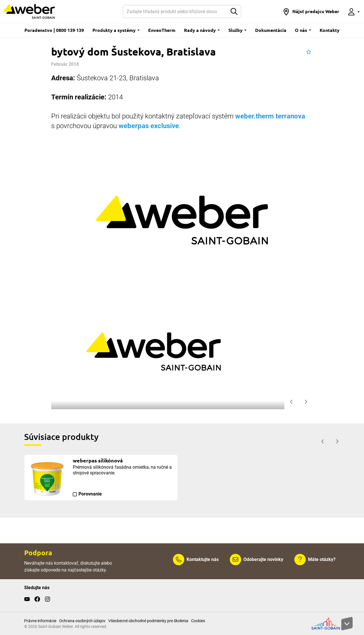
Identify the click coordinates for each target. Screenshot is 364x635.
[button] (311, 11)
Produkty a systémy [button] (116, 30)
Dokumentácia (271, 30)
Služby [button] (237, 30)
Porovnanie (90, 494)
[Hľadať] (175, 11)
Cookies (198, 621)
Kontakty (330, 30)
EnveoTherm (162, 30)
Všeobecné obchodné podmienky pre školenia (148, 621)
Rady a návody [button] (202, 30)
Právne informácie (40, 621)
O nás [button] (303, 30)
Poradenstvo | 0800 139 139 (54, 30)
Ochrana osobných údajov (82, 621)
